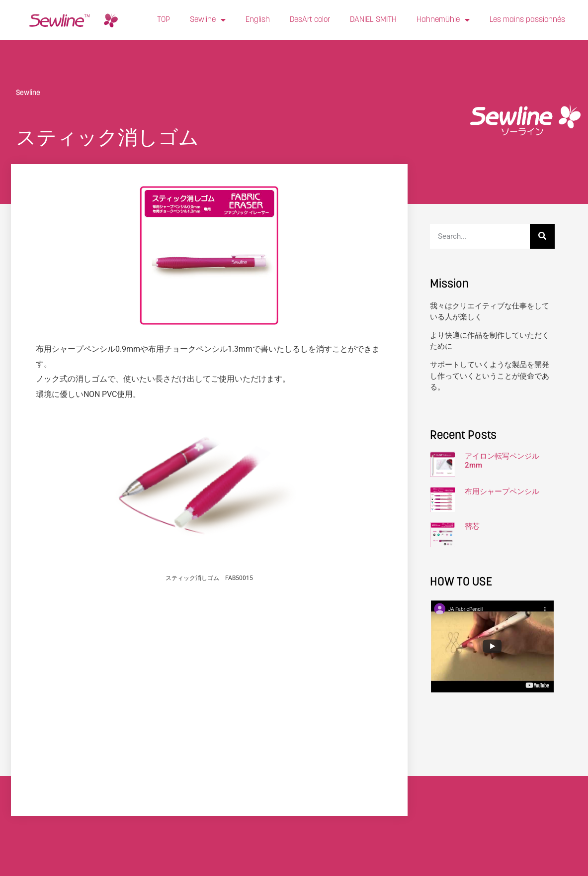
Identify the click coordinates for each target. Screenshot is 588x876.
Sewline (208, 20)
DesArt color (310, 20)
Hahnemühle (443, 20)
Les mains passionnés (527, 20)
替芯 (472, 526)
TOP (164, 20)
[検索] (542, 236)
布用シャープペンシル (502, 491)
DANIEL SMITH (373, 20)
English (258, 20)
